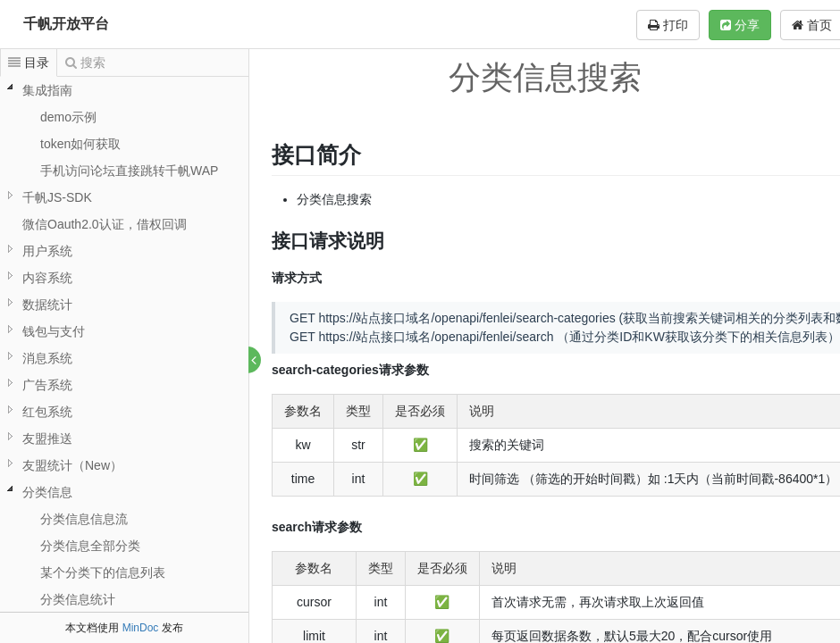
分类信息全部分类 (90, 546)
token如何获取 (80, 144)
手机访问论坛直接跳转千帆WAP (129, 171)
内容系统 (47, 278)
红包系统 (47, 412)
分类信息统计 (78, 599)
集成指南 (47, 90)
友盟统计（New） (72, 465)
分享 (740, 25)
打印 (668, 25)
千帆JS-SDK (57, 197)
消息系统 (47, 358)
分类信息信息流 (84, 519)
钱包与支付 (54, 331)
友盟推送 (47, 438)
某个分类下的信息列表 (103, 572)
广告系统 (47, 385)
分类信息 (47, 492)
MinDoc (141, 628)
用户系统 (47, 251)
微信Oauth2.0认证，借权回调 (105, 224)
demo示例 (68, 117)
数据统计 (47, 305)
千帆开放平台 (66, 24)
